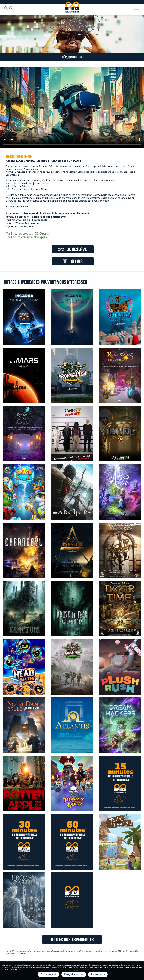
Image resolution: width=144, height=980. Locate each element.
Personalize (98, 974)
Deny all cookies (74, 974)
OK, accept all (49, 974)
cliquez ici (16, 969)
